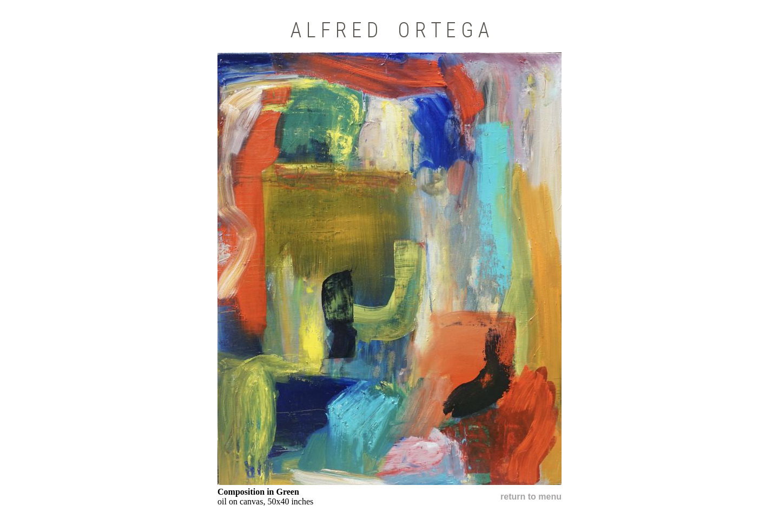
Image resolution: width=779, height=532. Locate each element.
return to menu (531, 497)
